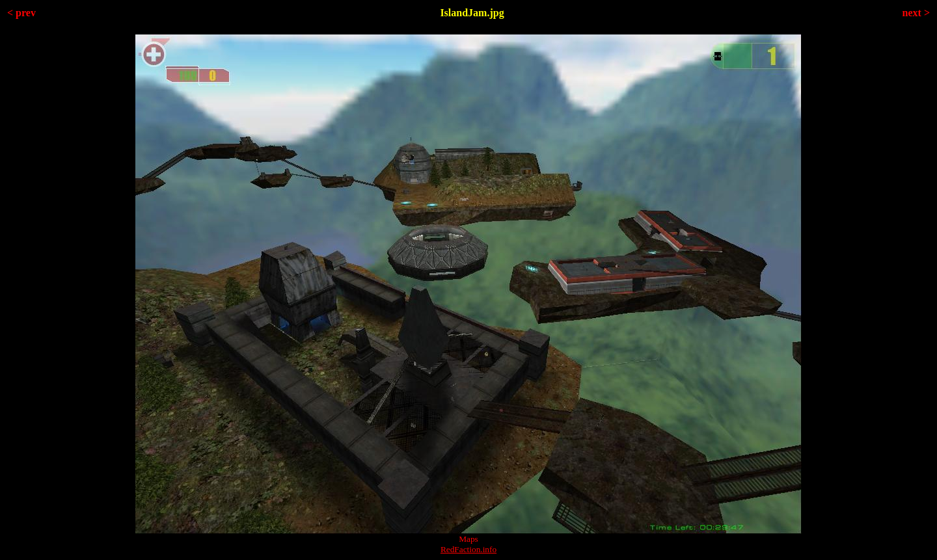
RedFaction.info (468, 549)
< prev (21, 13)
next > (916, 13)
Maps (468, 539)
